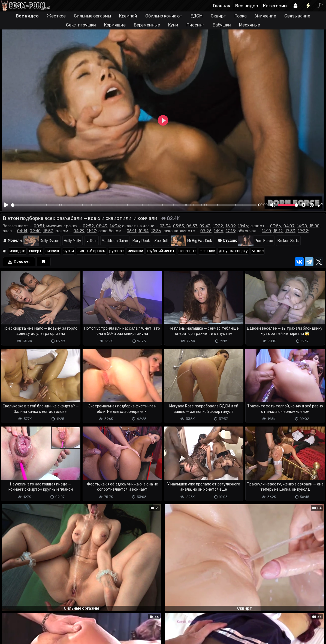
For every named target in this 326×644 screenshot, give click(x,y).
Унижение (265, 16)
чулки (69, 251)
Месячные (250, 25)
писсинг (53, 251)
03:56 (276, 226)
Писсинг (195, 25)
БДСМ (197, 16)
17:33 (290, 231)
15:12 (278, 231)
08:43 (102, 226)
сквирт (35, 251)
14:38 (302, 226)
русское (117, 251)
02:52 (88, 226)
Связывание (297, 16)
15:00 (315, 226)
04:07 (289, 226)
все (258, 251)
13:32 (218, 226)
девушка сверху (233, 251)
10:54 (144, 231)
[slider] (134, 205)
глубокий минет (161, 251)
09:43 (205, 226)
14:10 (266, 231)
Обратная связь (57, 630)
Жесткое (56, 16)
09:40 (35, 231)
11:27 (91, 231)
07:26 (206, 231)
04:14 (22, 231)
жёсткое (207, 251)
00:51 (39, 226)
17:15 (230, 231)
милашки (135, 251)
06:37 (192, 226)
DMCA (9, 630)
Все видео (247, 6)
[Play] (6, 205)
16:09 (230, 226)
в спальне (187, 251)
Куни (173, 25)
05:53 (179, 226)
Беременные (147, 25)
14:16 (218, 231)
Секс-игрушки (81, 25)
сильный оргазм (91, 251)
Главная (222, 6)
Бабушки (222, 25)
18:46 (243, 226)
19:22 (303, 231)
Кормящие (115, 25)
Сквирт (218, 16)
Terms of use (28, 630)
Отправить (22, 607)
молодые (17, 251)
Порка (241, 16)
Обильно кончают (164, 16)
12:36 (156, 231)
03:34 (165, 226)
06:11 (132, 231)
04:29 (79, 231)
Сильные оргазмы (92, 16)
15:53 (48, 231)
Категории (275, 6)
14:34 (115, 226)
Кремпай (128, 16)
